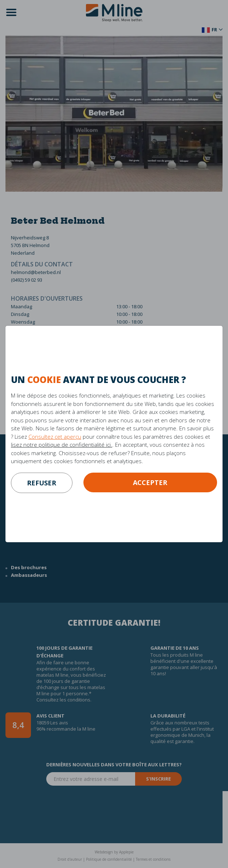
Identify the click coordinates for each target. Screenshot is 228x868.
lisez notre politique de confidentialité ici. (62, 445)
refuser (42, 483)
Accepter (150, 482)
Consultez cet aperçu (55, 437)
